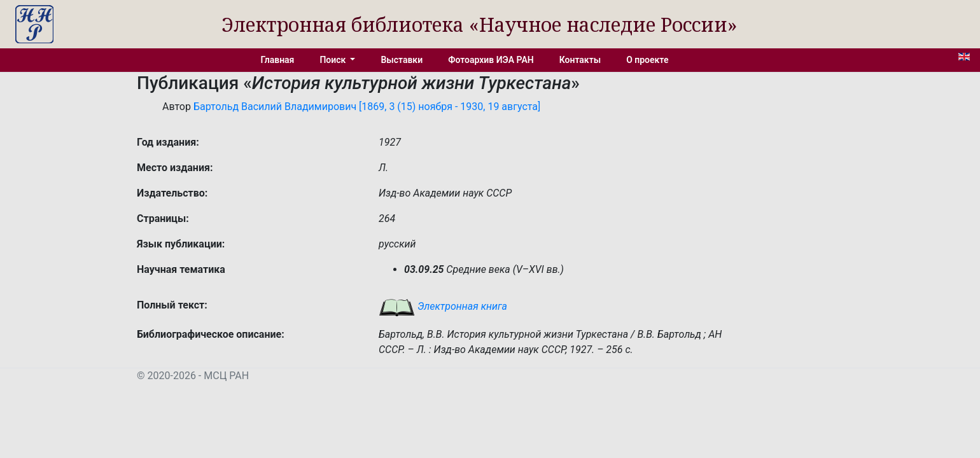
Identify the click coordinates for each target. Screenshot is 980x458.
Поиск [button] (333, 60)
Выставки (402, 60)
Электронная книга (443, 306)
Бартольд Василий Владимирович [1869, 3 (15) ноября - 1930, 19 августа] (367, 107)
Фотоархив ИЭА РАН (491, 60)
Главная (278, 60)
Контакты (580, 60)
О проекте (647, 60)
